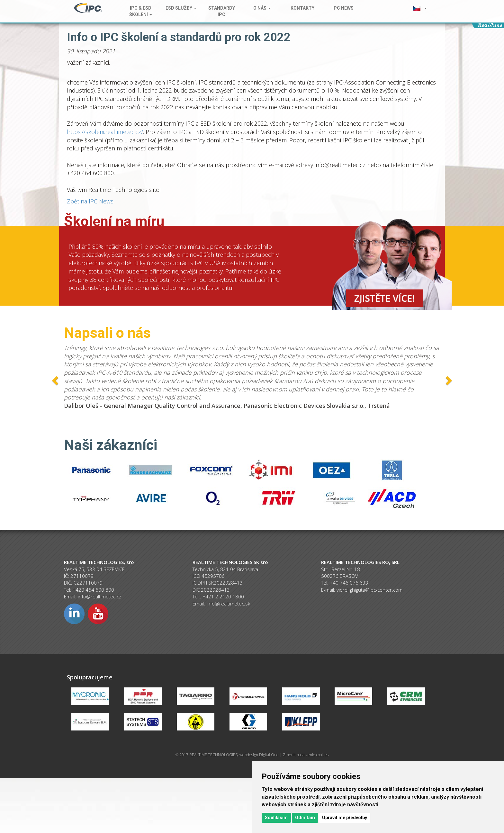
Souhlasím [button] (276, 818)
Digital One (269, 755)
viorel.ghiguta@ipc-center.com (369, 590)
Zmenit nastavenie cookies (306, 755)
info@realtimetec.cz (99, 596)
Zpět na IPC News (90, 201)
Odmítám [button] (305, 818)
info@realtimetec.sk (228, 604)
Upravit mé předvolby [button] (345, 818)
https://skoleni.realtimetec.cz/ (105, 132)
